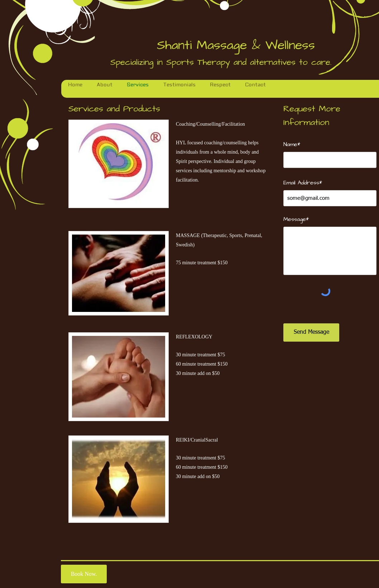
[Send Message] (311, 332)
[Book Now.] (84, 574)
